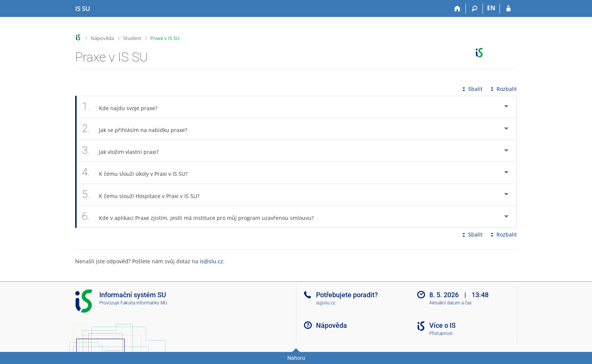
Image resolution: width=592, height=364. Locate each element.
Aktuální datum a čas (450, 303)
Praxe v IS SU (165, 38)
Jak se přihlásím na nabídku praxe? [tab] (139, 129)
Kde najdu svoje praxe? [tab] (124, 107)
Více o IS (442, 325)
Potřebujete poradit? (347, 295)
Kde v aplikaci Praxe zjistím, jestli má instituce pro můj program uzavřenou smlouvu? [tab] (202, 217)
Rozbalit (503, 89)
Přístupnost (441, 333)
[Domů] (457, 9)
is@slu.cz (211, 261)
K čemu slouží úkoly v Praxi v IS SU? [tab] (139, 173)
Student (132, 38)
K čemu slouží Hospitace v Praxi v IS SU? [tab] (145, 195)
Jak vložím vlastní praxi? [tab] (124, 151)
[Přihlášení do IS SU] (508, 9)
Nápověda (102, 38)
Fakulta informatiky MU (144, 303)
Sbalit (472, 89)
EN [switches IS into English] (491, 8)
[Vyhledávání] (474, 9)
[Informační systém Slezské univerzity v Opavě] (83, 9)
